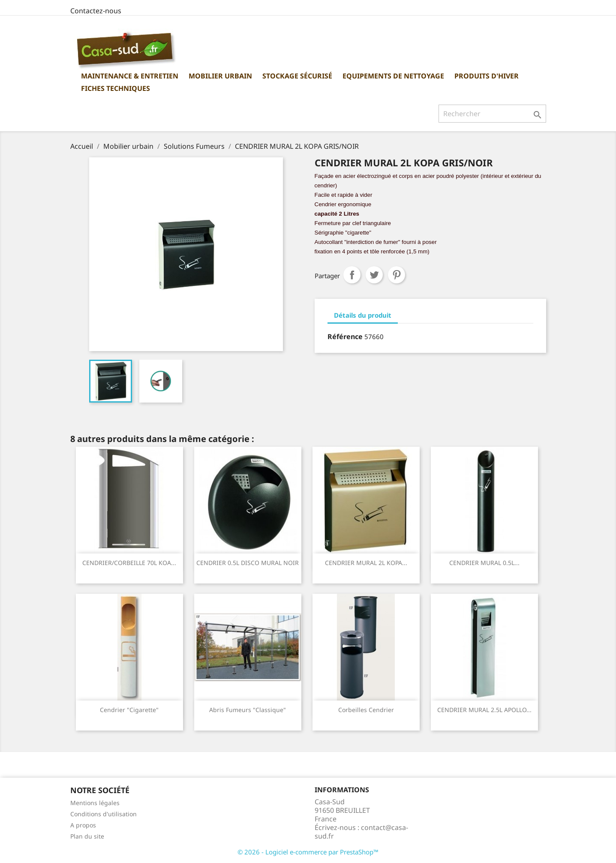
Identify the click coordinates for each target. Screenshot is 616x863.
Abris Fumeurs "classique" (248, 710)
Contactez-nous (96, 11)
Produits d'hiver (487, 76)
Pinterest (397, 275)
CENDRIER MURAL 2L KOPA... (366, 563)
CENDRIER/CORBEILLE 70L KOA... (129, 563)
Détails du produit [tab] (363, 315)
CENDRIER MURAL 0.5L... (484, 563)
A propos (83, 825)
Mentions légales (95, 803)
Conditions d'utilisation (104, 814)
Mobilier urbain (220, 76)
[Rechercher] (492, 114)
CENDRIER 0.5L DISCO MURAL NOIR (248, 563)
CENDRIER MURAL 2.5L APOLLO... (484, 710)
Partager (352, 275)
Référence (345, 337)
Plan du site (87, 836)
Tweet (374, 275)
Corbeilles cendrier (366, 710)
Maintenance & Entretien (130, 76)
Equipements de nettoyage (393, 76)
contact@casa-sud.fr (361, 832)
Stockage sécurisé (297, 76)
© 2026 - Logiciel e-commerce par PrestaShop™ (308, 852)
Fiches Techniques (116, 88)
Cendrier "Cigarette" (129, 710)
